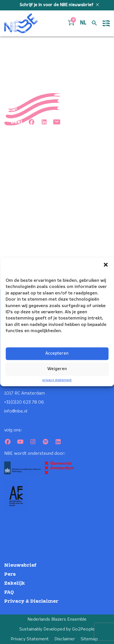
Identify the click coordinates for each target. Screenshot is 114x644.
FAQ (9, 592)
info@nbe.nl (16, 411)
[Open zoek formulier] (94, 23)
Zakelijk (15, 583)
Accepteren (57, 353)
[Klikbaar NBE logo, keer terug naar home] (21, 23)
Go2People (83, 629)
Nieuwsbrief (20, 565)
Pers (10, 574)
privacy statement (57, 380)
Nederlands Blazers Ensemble (57, 619)
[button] (106, 265)
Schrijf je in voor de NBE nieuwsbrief (57, 5)
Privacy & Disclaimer (31, 601)
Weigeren (57, 369)
